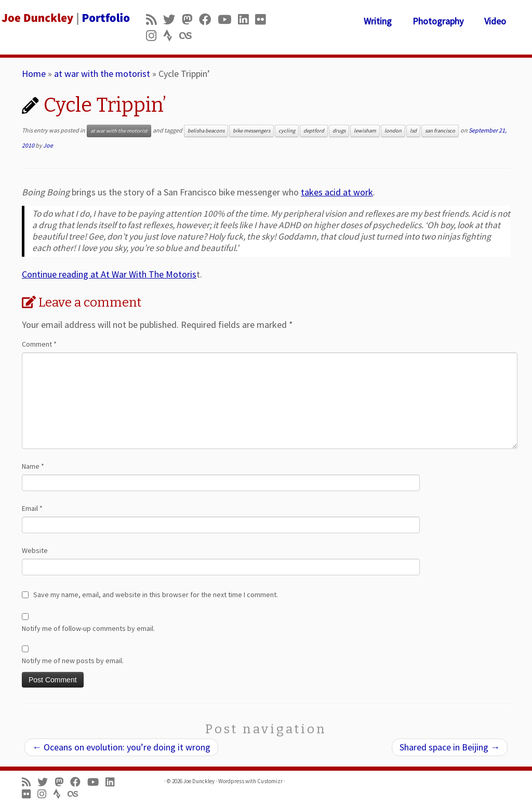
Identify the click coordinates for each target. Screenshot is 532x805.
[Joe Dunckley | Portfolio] (62, 18)
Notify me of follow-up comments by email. (88, 628)
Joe (48, 145)
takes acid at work (337, 192)
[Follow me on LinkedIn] (247, 19)
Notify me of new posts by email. (73, 661)
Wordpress (231, 781)
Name (33, 466)
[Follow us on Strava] (171, 36)
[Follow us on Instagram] (155, 36)
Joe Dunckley (199, 781)
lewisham (365, 131)
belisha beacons (206, 131)
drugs (339, 131)
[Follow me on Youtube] (228, 19)
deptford (314, 131)
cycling (287, 131)
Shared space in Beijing (450, 747)
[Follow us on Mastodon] (190, 19)
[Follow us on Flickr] (264, 19)
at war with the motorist (102, 74)
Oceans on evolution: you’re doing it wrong (121, 747)
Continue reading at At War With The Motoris (109, 274)
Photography (438, 21)
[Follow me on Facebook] (208, 19)
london (393, 131)
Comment (39, 344)
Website (35, 550)
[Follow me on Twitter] (172, 19)
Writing (378, 21)
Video (495, 21)
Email (32, 508)
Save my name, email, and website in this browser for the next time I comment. (156, 595)
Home (34, 74)
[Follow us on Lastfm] (189, 36)
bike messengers (251, 131)
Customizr (270, 781)
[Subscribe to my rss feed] (155, 19)
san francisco (440, 131)
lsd (413, 131)
